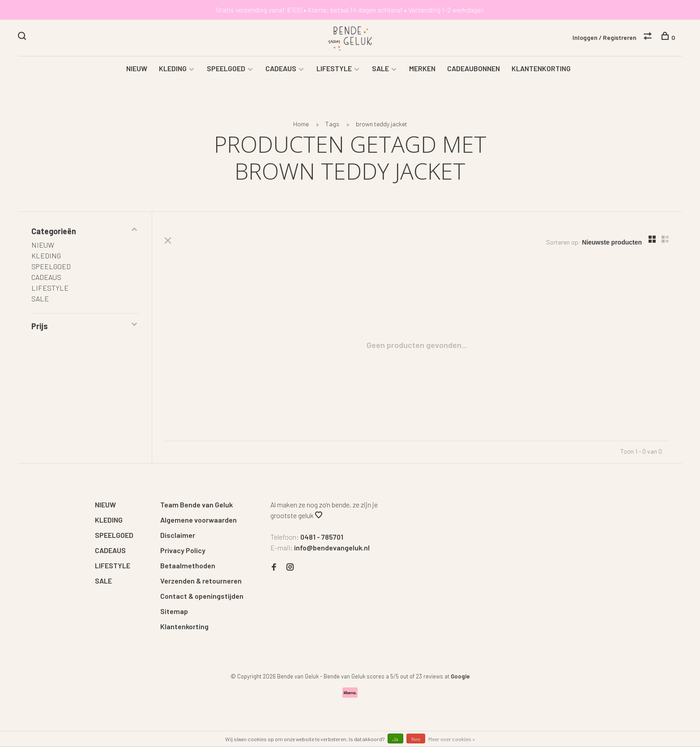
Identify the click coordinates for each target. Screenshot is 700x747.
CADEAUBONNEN (474, 70)
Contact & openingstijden (202, 597)
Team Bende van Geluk (196, 506)
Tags (332, 125)
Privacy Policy (183, 552)
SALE (380, 70)
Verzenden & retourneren (201, 582)
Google (460, 678)
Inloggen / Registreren (604, 37)
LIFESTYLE (334, 70)
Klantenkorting (184, 628)
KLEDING (173, 70)
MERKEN (422, 70)
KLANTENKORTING (541, 70)
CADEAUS (281, 70)
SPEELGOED (226, 70)
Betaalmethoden (188, 567)
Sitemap (174, 612)
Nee (416, 739)
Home (301, 125)
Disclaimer (178, 536)
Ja (395, 739)
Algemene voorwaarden (198, 521)
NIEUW (137, 70)
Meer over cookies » (452, 739)
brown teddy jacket (382, 125)
